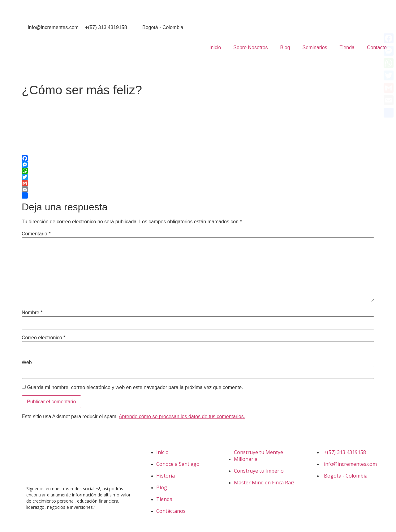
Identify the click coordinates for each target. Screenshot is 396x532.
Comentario (36, 234)
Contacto (377, 47)
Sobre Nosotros (250, 47)
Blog (285, 47)
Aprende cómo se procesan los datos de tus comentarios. (182, 416)
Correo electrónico (43, 338)
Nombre (32, 313)
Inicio (215, 47)
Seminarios (315, 47)
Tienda (347, 47)
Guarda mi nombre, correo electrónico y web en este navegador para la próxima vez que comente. (135, 388)
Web (27, 363)
